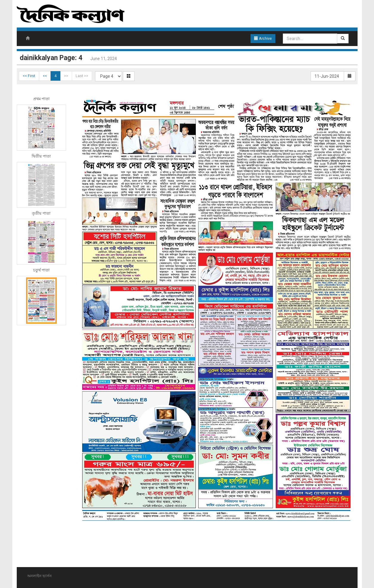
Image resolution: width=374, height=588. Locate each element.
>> (66, 76)
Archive (263, 38)
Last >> (82, 76)
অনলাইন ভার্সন (39, 576)
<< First (29, 76)
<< (45, 76)
